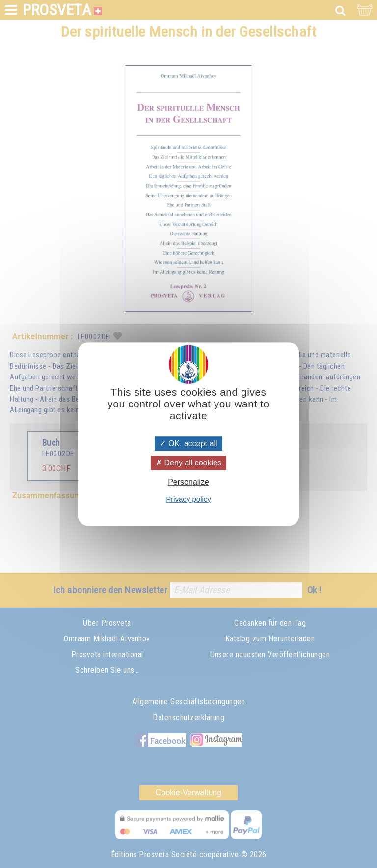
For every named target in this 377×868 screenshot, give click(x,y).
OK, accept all (188, 444)
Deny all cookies (188, 463)
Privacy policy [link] (188, 499)
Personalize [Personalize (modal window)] (188, 482)
